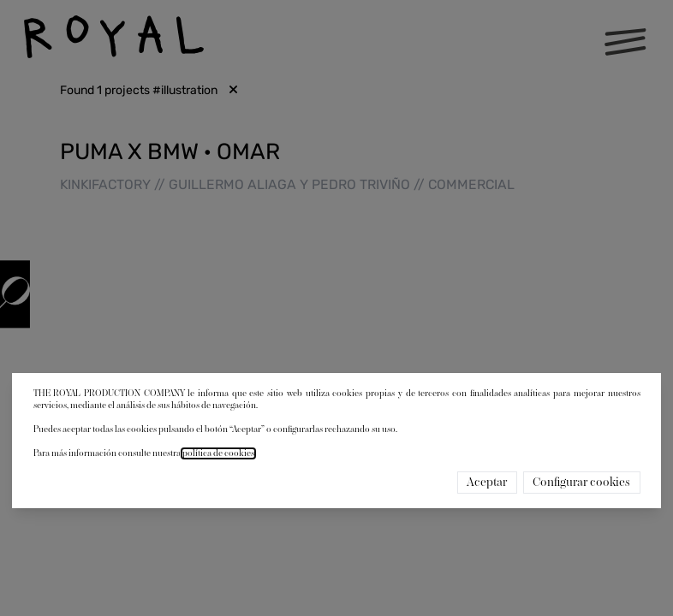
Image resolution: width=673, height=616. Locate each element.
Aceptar (487, 483)
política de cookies (218, 453)
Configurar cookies (581, 483)
